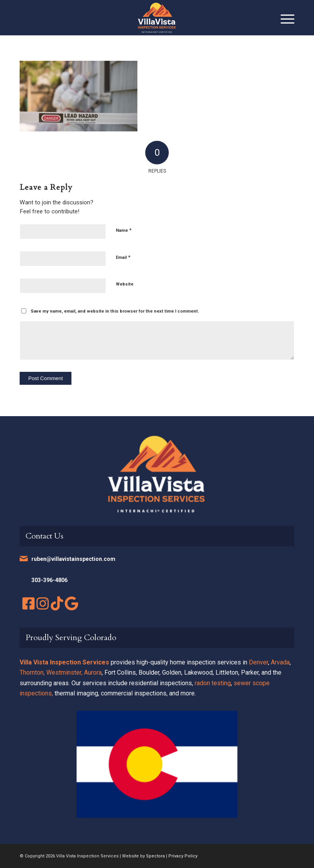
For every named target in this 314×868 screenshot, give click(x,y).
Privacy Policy (183, 856)
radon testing (213, 683)
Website (125, 284)
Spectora (155, 856)
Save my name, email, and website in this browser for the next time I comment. (115, 311)
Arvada (280, 662)
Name (124, 230)
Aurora (93, 672)
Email (123, 257)
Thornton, (32, 672)
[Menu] (284, 18)
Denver (258, 662)
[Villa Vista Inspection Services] (157, 18)
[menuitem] (284, 18)
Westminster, (64, 672)
